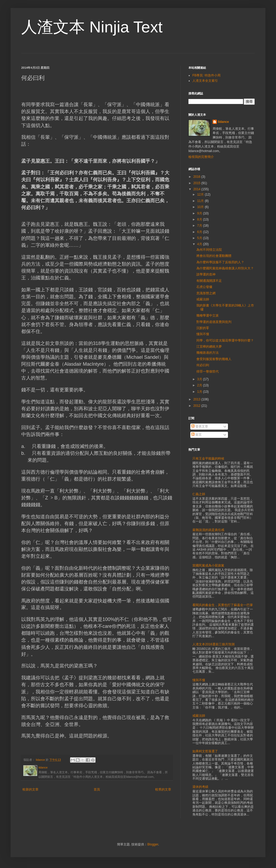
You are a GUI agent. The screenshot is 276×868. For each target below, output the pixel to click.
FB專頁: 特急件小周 (206, 75)
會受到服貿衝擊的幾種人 (214, 359)
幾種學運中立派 (208, 316)
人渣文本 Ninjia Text (92, 27)
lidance (223, 122)
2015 (197, 183)
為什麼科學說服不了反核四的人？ (220, 262)
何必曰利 (203, 365)
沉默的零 (203, 328)
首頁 (97, 789)
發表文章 (200, 426)
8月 (200, 219)
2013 (197, 399)
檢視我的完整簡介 (201, 157)
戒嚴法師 (203, 299)
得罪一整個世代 (208, 372)
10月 (201, 207)
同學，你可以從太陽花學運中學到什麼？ (225, 340)
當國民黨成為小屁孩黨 (208, 565)
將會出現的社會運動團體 (214, 256)
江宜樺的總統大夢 (209, 347)
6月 (200, 232)
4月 (200, 244)
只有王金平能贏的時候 (208, 459)
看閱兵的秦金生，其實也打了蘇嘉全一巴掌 (223, 605)
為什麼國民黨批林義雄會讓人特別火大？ (225, 268)
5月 (200, 238)
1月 (200, 392)
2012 (197, 406)
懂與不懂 (203, 334)
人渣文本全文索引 (205, 81)
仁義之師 (199, 494)
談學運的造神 (206, 274)
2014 (197, 189)
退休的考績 (200, 787)
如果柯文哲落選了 (205, 751)
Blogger (153, 844)
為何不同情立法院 (209, 250)
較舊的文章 (163, 789)
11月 (201, 201)
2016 (197, 177)
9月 (200, 213)
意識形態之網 (206, 293)
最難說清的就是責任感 (208, 530)
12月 (201, 195)
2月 (200, 385)
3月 (200, 379)
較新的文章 (31, 789)
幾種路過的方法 (208, 353)
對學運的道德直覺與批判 (214, 322)
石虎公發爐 (204, 287)
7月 (200, 226)
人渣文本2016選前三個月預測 (214, 644)
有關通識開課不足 (209, 281)
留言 (197, 435)
